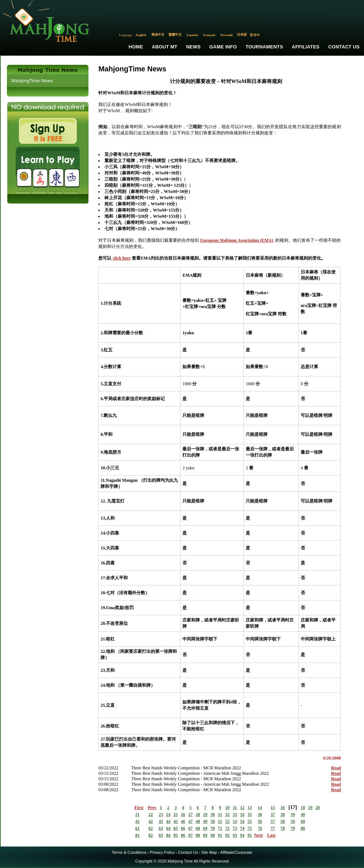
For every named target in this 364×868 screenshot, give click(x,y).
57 (273, 821)
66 (183, 828)
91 (220, 835)
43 (161, 821)
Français (210, 35)
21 (138, 814)
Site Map (209, 852)
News (193, 47)
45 (176, 821)
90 (213, 835)
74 (242, 828)
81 (138, 835)
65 (176, 828)
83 (161, 835)
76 (260, 828)
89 (205, 835)
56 (260, 821)
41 (138, 821)
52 (227, 821)
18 (303, 808)
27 (190, 814)
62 (151, 828)
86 (183, 835)
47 (190, 821)
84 (168, 835)
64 (168, 828)
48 (198, 821)
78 (282, 828)
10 (227, 808)
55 (250, 821)
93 (235, 835)
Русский (227, 35)
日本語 (242, 35)
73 (235, 828)
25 (176, 814)
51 (220, 821)
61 (138, 828)
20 (318, 808)
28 (198, 814)
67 (190, 828)
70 (213, 828)
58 (282, 821)
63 (161, 828)
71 (220, 828)
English (141, 35)
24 (168, 814)
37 (273, 814)
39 (293, 814)
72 (227, 828)
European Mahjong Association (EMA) (237, 240)
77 (273, 828)
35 (250, 814)
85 (176, 835)
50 (213, 821)
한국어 (255, 35)
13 (250, 808)
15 (273, 808)
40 (303, 814)
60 (303, 821)
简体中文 (158, 35)
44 (168, 821)
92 (227, 835)
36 (260, 814)
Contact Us (344, 47)
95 (250, 835)
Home (136, 47)
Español (192, 35)
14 (260, 808)
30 (213, 814)
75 (250, 828)
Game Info (223, 47)
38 (282, 814)
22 (151, 814)
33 (235, 814)
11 (235, 808)
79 (293, 828)
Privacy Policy (162, 852)
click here (121, 258)
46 (183, 821)
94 (242, 835)
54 (242, 821)
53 (235, 821)
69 (205, 828)
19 (310, 808)
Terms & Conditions (129, 852)
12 (242, 808)
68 (198, 828)
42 (151, 821)
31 (220, 814)
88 (198, 835)
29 (205, 814)
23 (161, 814)
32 (227, 814)
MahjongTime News (32, 81)
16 (282, 808)
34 (242, 814)
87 (190, 835)
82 (151, 835)
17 (293, 807)
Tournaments (264, 47)
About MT (165, 47)
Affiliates (306, 47)
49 (205, 821)
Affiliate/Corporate (236, 852)
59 (293, 821)
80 (303, 828)
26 (183, 814)
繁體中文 (175, 35)
